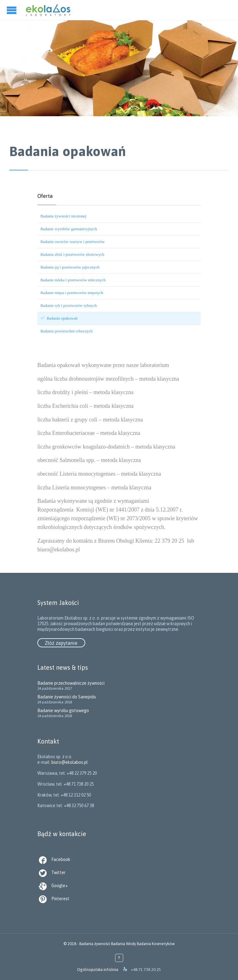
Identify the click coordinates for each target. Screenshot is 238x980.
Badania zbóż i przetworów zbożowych (72, 254)
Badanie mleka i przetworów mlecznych (73, 280)
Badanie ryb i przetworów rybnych (69, 305)
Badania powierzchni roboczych (66, 331)
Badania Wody (124, 944)
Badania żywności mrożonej (63, 216)
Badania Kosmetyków (156, 944)
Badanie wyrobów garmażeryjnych (69, 229)
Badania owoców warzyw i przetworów (72, 242)
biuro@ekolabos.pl (119, 784)
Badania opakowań (62, 318)
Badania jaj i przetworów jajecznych (70, 267)
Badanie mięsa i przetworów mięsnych (72, 293)
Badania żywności (95, 944)
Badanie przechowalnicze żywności (71, 683)
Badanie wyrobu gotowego (63, 711)
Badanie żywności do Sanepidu (67, 697)
